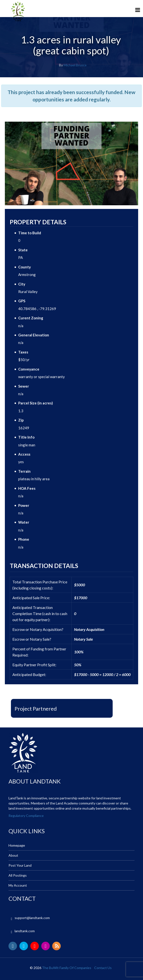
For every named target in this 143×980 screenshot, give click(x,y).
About (13, 855)
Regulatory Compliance (26, 816)
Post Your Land (20, 865)
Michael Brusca (75, 65)
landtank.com (25, 931)
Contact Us (103, 968)
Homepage (17, 845)
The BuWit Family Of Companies (67, 968)
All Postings (18, 875)
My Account (18, 885)
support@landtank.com (32, 918)
